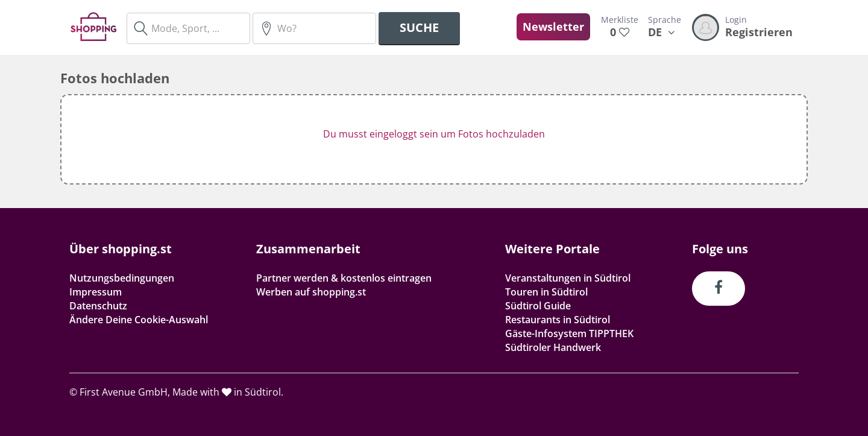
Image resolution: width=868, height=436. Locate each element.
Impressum (96, 292)
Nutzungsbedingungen (122, 278)
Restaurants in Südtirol (558, 320)
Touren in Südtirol (546, 292)
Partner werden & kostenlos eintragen (344, 278)
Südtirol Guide (538, 306)
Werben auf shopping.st (311, 292)
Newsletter (553, 27)
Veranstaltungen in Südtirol (568, 278)
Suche (419, 27)
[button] (434, 139)
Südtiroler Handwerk (553, 347)
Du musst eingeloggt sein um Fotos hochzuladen (434, 134)
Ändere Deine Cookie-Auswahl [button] (139, 320)
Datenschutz (98, 306)
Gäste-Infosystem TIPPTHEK (569, 333)
